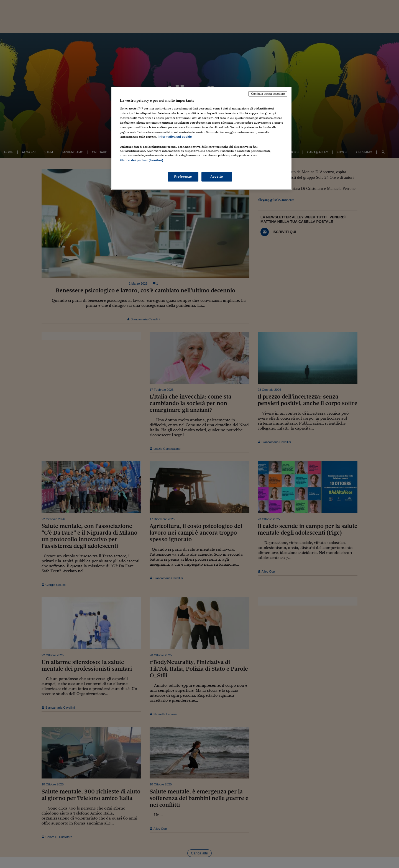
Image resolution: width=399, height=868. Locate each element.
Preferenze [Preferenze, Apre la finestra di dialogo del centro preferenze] (183, 177)
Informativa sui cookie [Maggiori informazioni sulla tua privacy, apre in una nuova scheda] (175, 137)
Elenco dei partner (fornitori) (141, 160)
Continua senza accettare (268, 94)
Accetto (217, 177)
